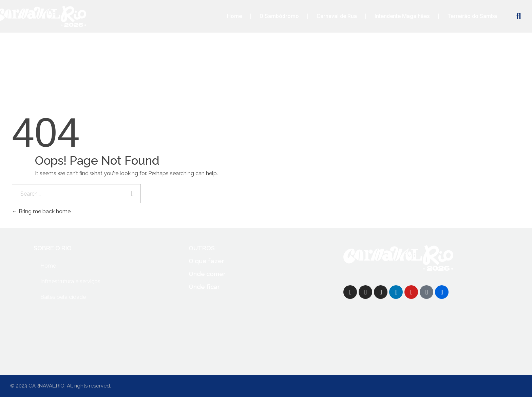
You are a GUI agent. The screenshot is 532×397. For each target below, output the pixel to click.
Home (234, 16)
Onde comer (207, 274)
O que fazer (206, 261)
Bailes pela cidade (63, 297)
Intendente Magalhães (402, 16)
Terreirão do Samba (472, 16)
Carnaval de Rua (337, 16)
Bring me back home (41, 211)
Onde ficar (204, 287)
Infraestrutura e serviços (70, 281)
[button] (519, 16)
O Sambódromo (279, 16)
